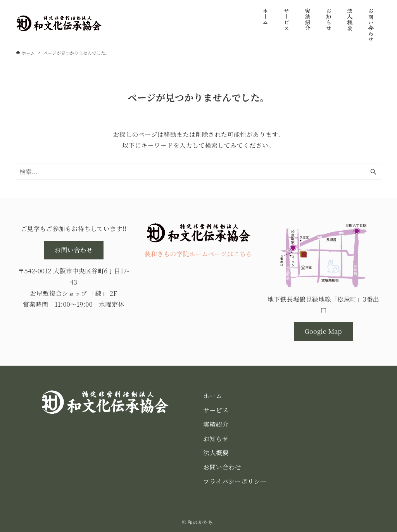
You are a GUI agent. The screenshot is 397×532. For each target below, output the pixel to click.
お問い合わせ (222, 467)
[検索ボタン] (373, 172)
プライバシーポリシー (235, 481)
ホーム (213, 396)
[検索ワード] (198, 172)
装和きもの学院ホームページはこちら (198, 254)
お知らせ (216, 439)
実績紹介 (216, 424)
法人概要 (216, 453)
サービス (216, 410)
